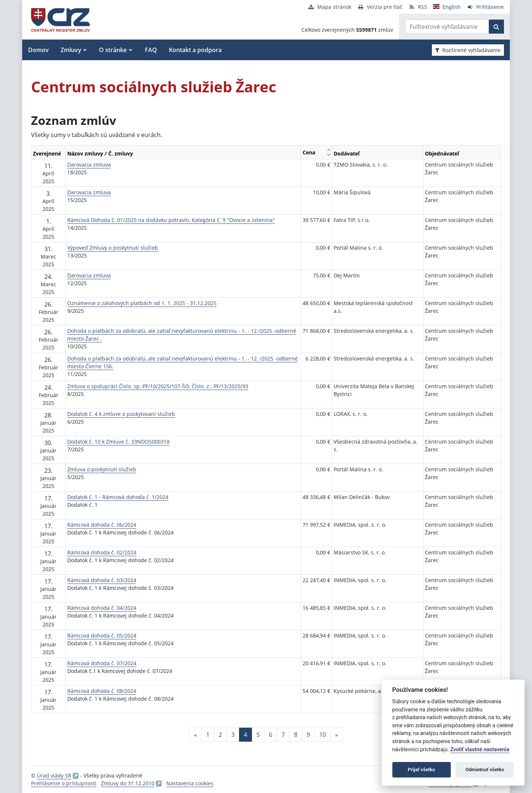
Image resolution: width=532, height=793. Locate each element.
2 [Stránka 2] (220, 735)
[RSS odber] (418, 7)
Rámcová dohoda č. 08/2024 (102, 691)
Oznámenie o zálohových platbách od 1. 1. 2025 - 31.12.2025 (142, 303)
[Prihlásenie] (485, 7)
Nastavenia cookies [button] (190, 783)
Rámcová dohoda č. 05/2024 (102, 635)
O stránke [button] (113, 50)
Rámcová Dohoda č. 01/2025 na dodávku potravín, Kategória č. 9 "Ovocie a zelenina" (171, 220)
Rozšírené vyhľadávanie (468, 50)
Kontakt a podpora (195, 50)
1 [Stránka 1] (208, 735)
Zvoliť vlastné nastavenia (480, 750)
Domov (38, 50)
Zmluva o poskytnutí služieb (102, 469)
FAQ (151, 50)
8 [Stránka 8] (296, 735)
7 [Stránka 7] (283, 735)
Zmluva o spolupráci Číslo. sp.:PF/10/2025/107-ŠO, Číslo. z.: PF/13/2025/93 (158, 386)
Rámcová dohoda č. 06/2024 (102, 525)
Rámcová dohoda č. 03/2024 (102, 580)
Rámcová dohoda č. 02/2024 (102, 552)
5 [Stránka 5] (258, 735)
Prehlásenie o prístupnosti (64, 783)
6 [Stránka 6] (271, 735)
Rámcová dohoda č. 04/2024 (102, 608)
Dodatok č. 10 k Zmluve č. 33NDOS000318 (118, 442)
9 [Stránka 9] (308, 735)
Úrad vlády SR (54, 775)
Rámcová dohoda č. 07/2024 (102, 663)
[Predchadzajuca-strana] (195, 735)
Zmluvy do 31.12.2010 (128, 783)
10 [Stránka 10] (323, 735)
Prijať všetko (422, 770)
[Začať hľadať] (496, 27)
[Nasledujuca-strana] (337, 735)
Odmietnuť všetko (485, 770)
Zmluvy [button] (71, 50)
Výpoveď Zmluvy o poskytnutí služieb (113, 248)
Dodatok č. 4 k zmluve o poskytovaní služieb (121, 414)
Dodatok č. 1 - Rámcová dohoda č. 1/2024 (118, 497)
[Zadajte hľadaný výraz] (447, 27)
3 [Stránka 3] (233, 735)
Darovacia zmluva (89, 165)
